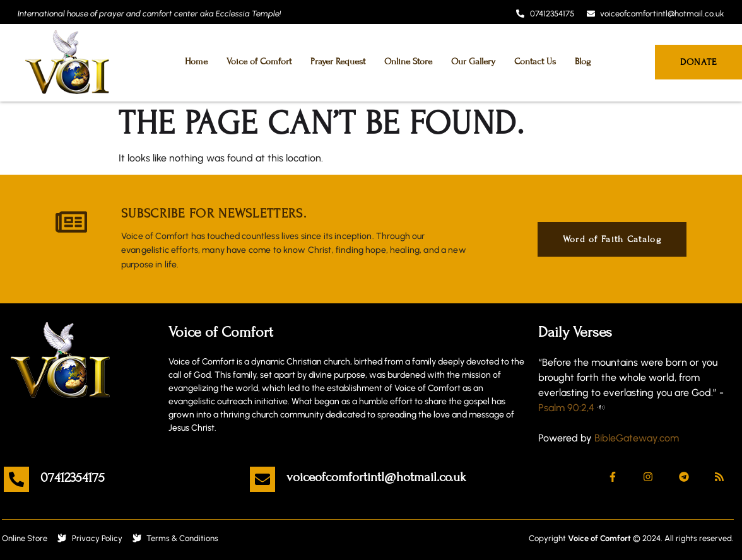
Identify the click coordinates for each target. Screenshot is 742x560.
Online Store (408, 61)
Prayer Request (338, 61)
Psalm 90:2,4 (566, 408)
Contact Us (535, 61)
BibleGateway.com (637, 438)
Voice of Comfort (259, 61)
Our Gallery (473, 61)
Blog (583, 61)
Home (196, 61)
